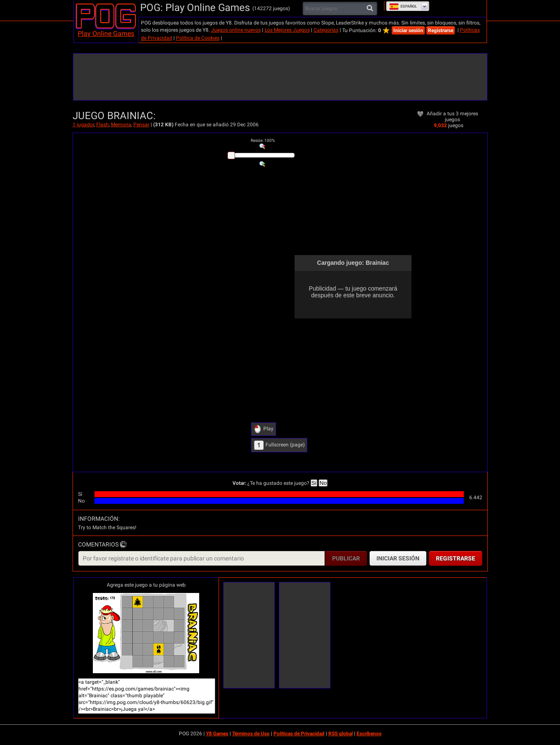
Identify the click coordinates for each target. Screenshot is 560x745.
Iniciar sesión (408, 30)
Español (403, 6)
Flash (103, 125)
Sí (314, 483)
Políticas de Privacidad (299, 734)
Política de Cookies (198, 38)
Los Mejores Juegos (287, 30)
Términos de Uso (251, 734)
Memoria (121, 125)
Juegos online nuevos (236, 30)
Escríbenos (369, 734)
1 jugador (83, 125)
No (323, 483)
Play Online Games (106, 34)
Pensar (141, 125)
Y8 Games (217, 734)
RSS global (341, 734)
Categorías (326, 30)
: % (263, 140)
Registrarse (441, 30)
